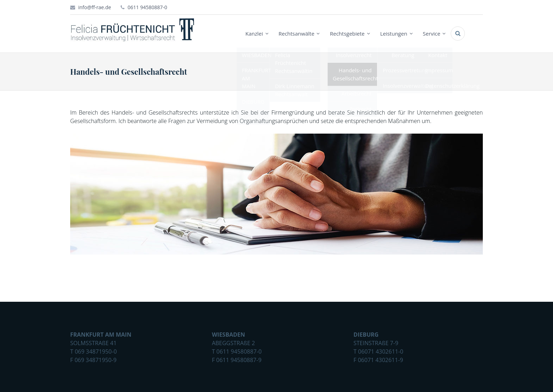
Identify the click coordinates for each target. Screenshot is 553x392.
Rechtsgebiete (347, 33)
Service (432, 33)
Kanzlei (254, 33)
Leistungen (394, 33)
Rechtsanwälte (297, 33)
